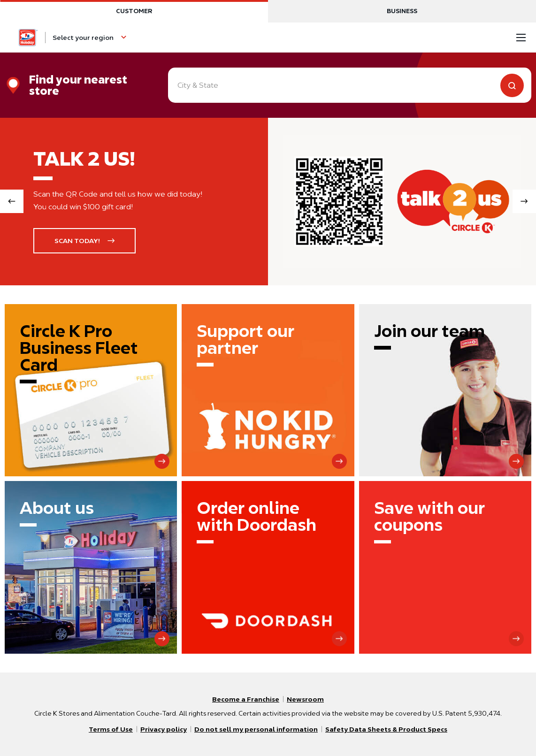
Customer (134, 11)
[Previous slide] (12, 201)
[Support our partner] (268, 390)
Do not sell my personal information (256, 729)
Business (402, 11)
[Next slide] (524, 201)
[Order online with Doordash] (268, 567)
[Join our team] (445, 390)
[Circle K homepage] (28, 38)
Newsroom (305, 699)
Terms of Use (111, 729)
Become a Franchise (246, 699)
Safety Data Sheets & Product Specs (386, 729)
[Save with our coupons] (445, 567)
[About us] (91, 567)
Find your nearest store (78, 85)
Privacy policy (164, 729)
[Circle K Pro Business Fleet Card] (91, 390)
